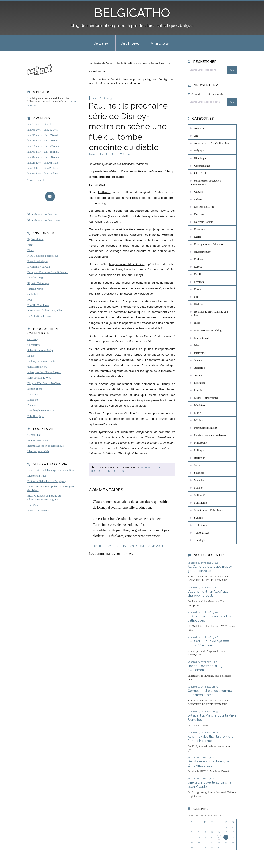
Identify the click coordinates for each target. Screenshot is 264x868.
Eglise (198, 237)
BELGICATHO (132, 13)
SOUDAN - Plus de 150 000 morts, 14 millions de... (208, 643)
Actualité (148, 467)
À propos (160, 43)
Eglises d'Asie (35, 239)
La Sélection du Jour (39, 316)
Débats (198, 199)
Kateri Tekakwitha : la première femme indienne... (211, 739)
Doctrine (199, 214)
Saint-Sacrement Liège (40, 350)
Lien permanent (105, 467)
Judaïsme (199, 368)
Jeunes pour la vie (38, 440)
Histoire (199, 304)
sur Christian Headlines (132, 164)
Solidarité (200, 495)
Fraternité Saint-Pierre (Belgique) (47, 481)
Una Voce (33, 505)
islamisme (200, 353)
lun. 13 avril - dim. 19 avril (43, 124)
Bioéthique (200, 158)
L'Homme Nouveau (39, 267)
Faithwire (104, 192)
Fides (30, 250)
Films (108, 471)
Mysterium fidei (37, 476)
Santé (197, 465)
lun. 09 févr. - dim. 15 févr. (43, 174)
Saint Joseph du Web (39, 378)
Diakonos (33, 394)
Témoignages (202, 533)
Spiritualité (200, 503)
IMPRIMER (108, 154)
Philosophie (201, 443)
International (201, 338)
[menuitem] (102, 43)
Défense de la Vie (204, 207)
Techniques (201, 525)
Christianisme (202, 166)
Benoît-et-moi (35, 389)
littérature (200, 383)
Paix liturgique (36, 416)
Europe (198, 267)
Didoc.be (33, 400)
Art (159, 467)
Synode (198, 518)
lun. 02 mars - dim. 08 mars (43, 157)
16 (219, 837)
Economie (200, 229)
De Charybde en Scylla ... (42, 411)
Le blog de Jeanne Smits (41, 361)
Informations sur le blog (208, 330)
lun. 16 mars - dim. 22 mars (43, 146)
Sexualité (199, 480)
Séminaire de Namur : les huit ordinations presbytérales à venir (128, 63)
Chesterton (34, 345)
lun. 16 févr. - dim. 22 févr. (43, 168)
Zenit (30, 245)
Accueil (102, 43)
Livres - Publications (206, 398)
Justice (198, 375)
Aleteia (31, 405)
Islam (197, 345)
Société (198, 488)
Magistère (200, 405)
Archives (130, 43)
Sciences (199, 473)
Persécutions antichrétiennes (210, 435)
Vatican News (35, 289)
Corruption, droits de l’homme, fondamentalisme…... (210, 693)
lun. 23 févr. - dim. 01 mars (43, 163)
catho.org (33, 339)
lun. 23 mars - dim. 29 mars (43, 141)
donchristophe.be (37, 367)
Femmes (199, 282)
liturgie (198, 390)
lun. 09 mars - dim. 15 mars (43, 152)
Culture (97, 471)
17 (226, 837)
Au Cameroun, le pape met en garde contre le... (210, 569)
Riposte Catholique (38, 283)
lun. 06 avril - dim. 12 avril (43, 130)
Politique (199, 450)
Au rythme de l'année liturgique (212, 143)
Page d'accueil (97, 71)
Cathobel (32, 294)
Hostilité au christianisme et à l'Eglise (209, 314)
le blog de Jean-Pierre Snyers (44, 372)
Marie (198, 413)
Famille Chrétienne (38, 305)
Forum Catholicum (38, 510)
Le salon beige (36, 278)
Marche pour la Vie (38, 451)
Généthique (34, 435)
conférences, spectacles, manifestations (206, 183)
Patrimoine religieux (206, 428)
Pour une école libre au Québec (45, 311)
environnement (203, 252)
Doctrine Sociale (204, 222)
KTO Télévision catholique (43, 256)
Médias (198, 420)
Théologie (200, 540)
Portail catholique (38, 261)
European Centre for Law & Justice (48, 272)
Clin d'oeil (200, 173)
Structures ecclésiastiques (209, 510)
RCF (30, 300)
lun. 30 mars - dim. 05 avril (43, 135)
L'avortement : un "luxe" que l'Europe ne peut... (208, 594)
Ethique (199, 259)
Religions (200, 458)
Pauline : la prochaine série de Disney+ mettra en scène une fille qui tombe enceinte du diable (128, 126)
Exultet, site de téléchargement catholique (51, 470)
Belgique (199, 151)
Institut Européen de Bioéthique (46, 446)
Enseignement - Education (209, 244)
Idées (197, 323)
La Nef (31, 356)
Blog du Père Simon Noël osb (44, 383)
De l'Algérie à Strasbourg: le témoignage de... (209, 763)
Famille (198, 274)
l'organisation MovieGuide (127, 264)
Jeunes (119, 471)
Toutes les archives (38, 180)
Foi (196, 297)
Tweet (92, 154)
